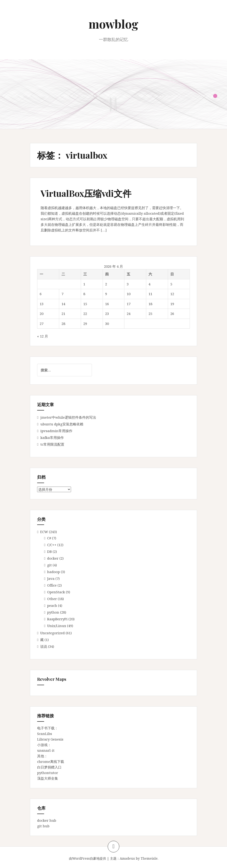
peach (52, 605)
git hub (43, 826)
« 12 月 (43, 336)
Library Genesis (50, 739)
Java (51, 578)
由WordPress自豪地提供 (88, 858)
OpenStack (56, 592)
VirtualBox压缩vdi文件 (86, 193)
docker (53, 558)
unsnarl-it (46, 750)
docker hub (47, 820)
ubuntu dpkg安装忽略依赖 (62, 424)
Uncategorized (52, 633)
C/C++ (52, 545)
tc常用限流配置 (52, 444)
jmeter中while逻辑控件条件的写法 (68, 417)
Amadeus (127, 858)
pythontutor (48, 773)
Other (52, 599)
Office (52, 585)
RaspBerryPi (57, 619)
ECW (44, 532)
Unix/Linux (57, 626)
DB (49, 551)
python (53, 612)
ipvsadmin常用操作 (56, 431)
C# (49, 538)
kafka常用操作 (52, 437)
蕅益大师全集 (48, 778)
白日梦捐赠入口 (49, 767)
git (49, 565)
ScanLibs (45, 734)
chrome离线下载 (51, 761)
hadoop (54, 572)
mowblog (113, 24)
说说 (44, 646)
